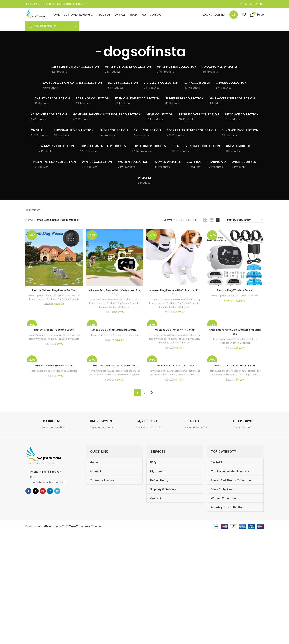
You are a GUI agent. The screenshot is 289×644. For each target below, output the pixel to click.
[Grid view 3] (212, 228)
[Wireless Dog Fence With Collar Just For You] (114, 265)
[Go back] (98, 60)
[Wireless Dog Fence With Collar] (175, 330)
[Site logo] (44, 18)
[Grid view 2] (205, 228)
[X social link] (246, 4)
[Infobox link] (48, 439)
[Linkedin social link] (256, 4)
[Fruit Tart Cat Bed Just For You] (235, 368)
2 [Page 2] (144, 406)
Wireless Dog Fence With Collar (175, 338)
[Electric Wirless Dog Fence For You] (54, 265)
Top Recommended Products (47, 306)
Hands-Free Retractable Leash (54, 338)
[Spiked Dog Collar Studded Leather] (114, 330)
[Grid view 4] (218, 228)
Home (29, 228)
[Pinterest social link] (251, 4)
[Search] (234, 19)
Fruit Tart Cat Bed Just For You (235, 375)
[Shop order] (245, 228)
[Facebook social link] (241, 4)
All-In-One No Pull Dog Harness (175, 375)
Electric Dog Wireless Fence (235, 297)
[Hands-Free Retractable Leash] (54, 330)
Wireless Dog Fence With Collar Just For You (114, 299)
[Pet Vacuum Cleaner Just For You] (114, 368)
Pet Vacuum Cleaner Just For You (114, 375)
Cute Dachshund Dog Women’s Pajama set (235, 340)
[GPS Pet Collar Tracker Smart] (54, 368)
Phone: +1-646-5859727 (46, 485)
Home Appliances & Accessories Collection (53, 302)
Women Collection (241, 351)
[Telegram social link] (261, 4)
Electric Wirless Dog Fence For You (54, 297)
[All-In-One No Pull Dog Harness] (175, 368)
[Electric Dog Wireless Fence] (235, 265)
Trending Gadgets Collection (120, 314)
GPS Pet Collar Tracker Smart (54, 375)
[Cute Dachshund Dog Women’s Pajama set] (235, 330)
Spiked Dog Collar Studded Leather (114, 338)
